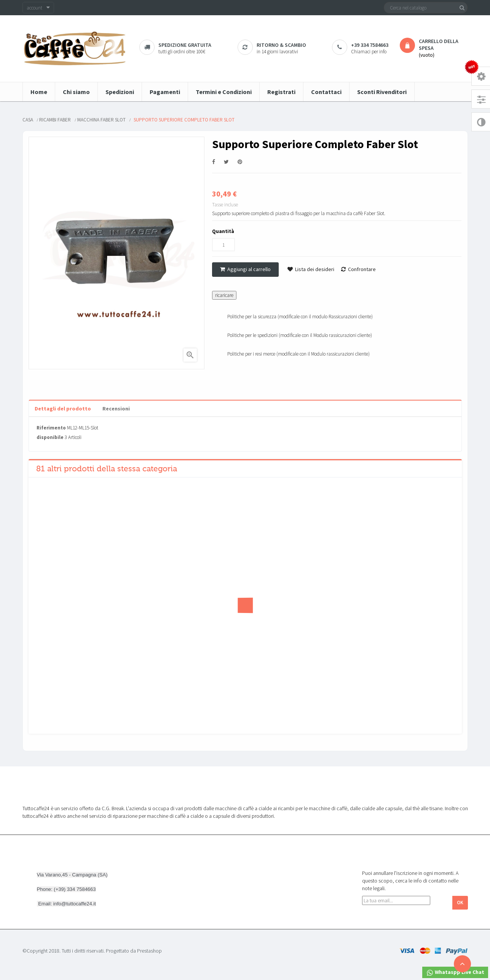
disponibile (50, 437)
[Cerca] (426, 8)
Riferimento (51, 428)
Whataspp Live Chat (455, 973)
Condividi (214, 162)
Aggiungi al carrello (245, 269)
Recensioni (116, 409)
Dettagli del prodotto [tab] (63, 409)
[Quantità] (223, 245)
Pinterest (240, 162)
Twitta (226, 162)
